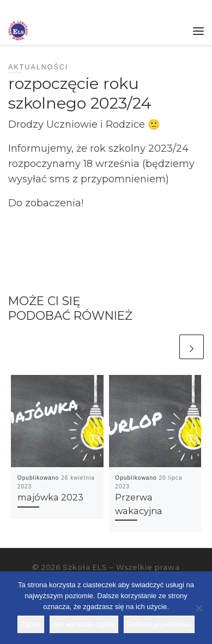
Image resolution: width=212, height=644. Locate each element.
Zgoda (31, 624)
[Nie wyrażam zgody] (198, 608)
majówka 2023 (50, 497)
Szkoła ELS (85, 567)
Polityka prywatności (159, 624)
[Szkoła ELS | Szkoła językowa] (18, 29)
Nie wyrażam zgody (84, 624)
